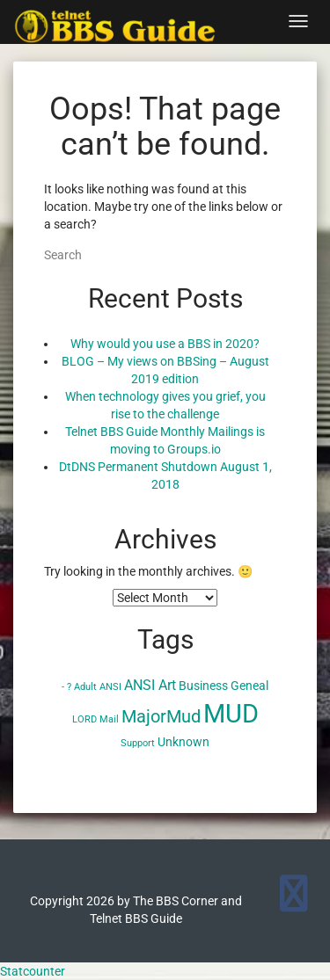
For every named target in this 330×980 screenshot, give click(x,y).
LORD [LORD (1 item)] (84, 719)
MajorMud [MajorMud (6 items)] (161, 716)
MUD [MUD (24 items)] (231, 714)
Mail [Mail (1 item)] (109, 719)
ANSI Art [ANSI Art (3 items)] (150, 685)
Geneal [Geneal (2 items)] (249, 686)
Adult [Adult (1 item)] (85, 687)
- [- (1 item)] (63, 687)
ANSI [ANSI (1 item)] (110, 687)
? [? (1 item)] (69, 687)
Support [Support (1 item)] (138, 743)
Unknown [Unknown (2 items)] (183, 742)
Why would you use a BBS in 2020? (165, 344)
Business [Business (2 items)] (203, 686)
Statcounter (33, 971)
